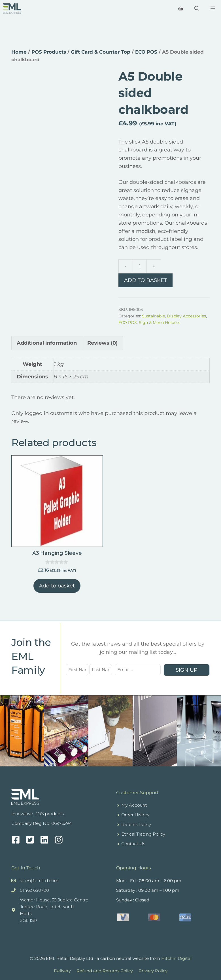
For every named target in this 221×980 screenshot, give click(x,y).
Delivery (62, 971)
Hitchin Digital (176, 958)
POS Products (49, 52)
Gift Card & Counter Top (101, 52)
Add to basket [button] (57, 586)
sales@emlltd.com (39, 881)
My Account (134, 805)
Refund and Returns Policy (105, 971)
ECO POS (146, 52)
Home (19, 52)
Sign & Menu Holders (160, 323)
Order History (135, 815)
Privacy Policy (153, 971)
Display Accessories (186, 316)
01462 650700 (34, 890)
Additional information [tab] (47, 343)
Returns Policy (136, 824)
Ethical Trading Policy (143, 834)
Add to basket (145, 280)
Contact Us (133, 844)
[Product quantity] (140, 266)
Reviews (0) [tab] (102, 343)
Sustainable (153, 316)
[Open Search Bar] (197, 9)
